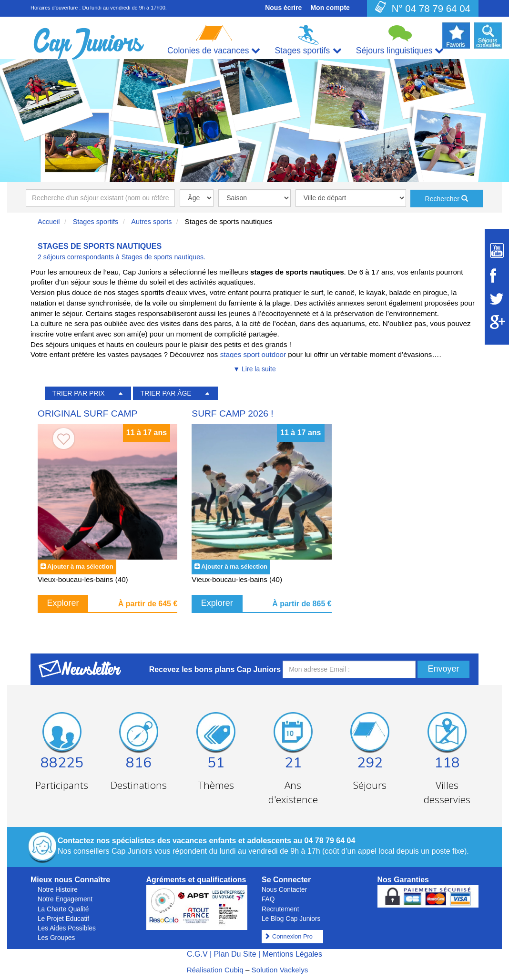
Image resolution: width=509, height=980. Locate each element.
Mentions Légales (292, 954)
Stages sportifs (96, 222)
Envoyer (443, 669)
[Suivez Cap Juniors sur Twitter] (497, 299)
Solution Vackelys (280, 970)
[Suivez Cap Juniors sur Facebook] (497, 276)
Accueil (49, 222)
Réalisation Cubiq (215, 970)
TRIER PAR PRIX (78, 393)
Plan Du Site (235, 954)
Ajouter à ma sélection (80, 567)
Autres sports (151, 222)
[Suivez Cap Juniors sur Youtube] (497, 250)
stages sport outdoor (254, 354)
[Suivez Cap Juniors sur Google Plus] (497, 322)
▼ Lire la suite (254, 369)
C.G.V (197, 954)
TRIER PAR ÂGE (166, 393)
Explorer (63, 603)
